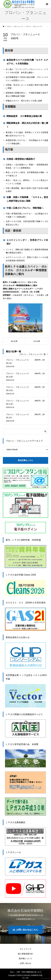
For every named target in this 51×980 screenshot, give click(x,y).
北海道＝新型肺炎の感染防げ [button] (20, 159)
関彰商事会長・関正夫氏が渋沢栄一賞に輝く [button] (26, 125)
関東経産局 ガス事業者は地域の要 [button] (22, 116)
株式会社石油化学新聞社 (25, 911)
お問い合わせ (25, 963)
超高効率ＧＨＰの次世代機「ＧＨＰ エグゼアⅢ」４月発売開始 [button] (26, 62)
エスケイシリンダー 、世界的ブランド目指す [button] (26, 242)
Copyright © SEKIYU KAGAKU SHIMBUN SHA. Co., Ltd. (25, 977)
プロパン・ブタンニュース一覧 (32, 354)
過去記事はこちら (25, 460)
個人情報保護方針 (25, 954)
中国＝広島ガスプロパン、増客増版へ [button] (23, 208)
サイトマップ (25, 949)
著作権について (25, 959)
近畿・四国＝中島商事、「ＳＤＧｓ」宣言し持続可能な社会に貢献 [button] (26, 199)
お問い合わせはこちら (27, 930)
